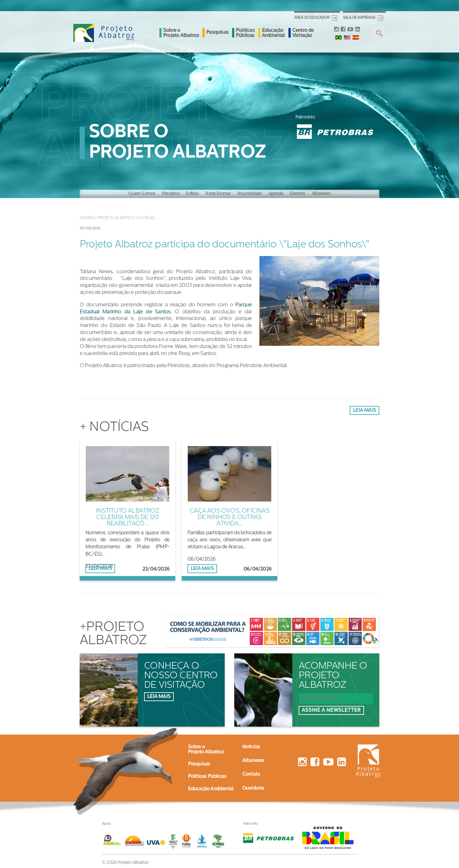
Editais (192, 194)
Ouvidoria (253, 788)
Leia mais (364, 410)
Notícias (146, 218)
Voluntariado (249, 194)
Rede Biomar (218, 194)
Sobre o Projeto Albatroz (181, 33)
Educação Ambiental (273, 33)
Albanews (321, 194)
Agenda (276, 194)
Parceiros (171, 194)
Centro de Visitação (303, 33)
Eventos (297, 194)
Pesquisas (217, 32)
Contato (251, 774)
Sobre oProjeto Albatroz (206, 750)
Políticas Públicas (245, 33)
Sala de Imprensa (359, 18)
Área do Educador (312, 18)
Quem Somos (142, 194)
